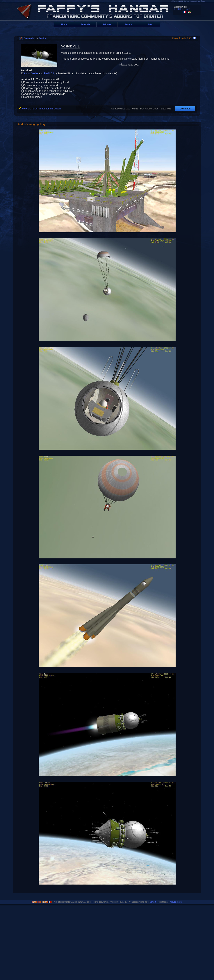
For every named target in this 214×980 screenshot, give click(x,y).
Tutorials (86, 24)
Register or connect (182, 9)
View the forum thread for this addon (40, 109)
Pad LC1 (49, 73)
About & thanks (176, 902)
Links (150, 24)
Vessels (29, 38)
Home (64, 24)
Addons (107, 24)
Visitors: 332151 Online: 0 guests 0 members (188, 1)
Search (128, 24)
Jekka (42, 38)
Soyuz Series (31, 73)
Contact (153, 902)
